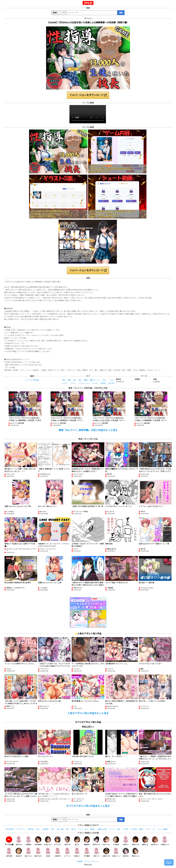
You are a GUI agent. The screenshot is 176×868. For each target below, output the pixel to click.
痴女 (119, 829)
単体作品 (31, 829)
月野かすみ (135, 841)
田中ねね (126, 852)
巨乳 (80, 380)
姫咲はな (145, 841)
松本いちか (106, 841)
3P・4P (112, 829)
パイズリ (73, 383)
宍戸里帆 (87, 852)
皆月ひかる (97, 841)
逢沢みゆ (19, 841)
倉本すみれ (38, 852)
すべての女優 (9, 841)
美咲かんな (135, 852)
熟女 (68, 829)
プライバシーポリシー (92, 861)
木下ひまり (58, 841)
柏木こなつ (28, 852)
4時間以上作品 (102, 829)
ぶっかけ (64, 383)
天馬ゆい (126, 841)
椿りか (77, 841)
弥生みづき (48, 841)
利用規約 (80, 861)
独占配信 (46, 829)
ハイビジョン (21, 829)
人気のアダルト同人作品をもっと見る (88, 713)
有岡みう (77, 852)
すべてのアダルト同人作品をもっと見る (88, 806)
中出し (105, 380)
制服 (69, 380)
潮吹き (141, 829)
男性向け (103, 383)
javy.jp (88, 3)
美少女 (74, 829)
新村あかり (155, 841)
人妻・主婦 (60, 829)
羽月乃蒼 (9, 852)
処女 (75, 380)
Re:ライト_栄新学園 (32, 380)
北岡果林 (28, 841)
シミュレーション (84, 383)
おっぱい (95, 383)
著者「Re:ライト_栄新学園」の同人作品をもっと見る (88, 430)
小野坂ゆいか (165, 841)
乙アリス (67, 852)
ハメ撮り (126, 829)
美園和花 (87, 841)
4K (154, 829)
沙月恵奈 (116, 841)
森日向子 (19, 852)
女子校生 (134, 829)
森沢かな (67, 841)
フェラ (111, 380)
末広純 (48, 852)
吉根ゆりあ (106, 852)
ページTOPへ (169, 862)
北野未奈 (58, 852)
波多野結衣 (38, 841)
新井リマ (97, 852)
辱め (64, 380)
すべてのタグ (10, 829)
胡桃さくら (116, 852)
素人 (86, 829)
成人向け (112, 383)
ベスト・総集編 (162, 829)
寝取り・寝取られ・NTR (92, 380)
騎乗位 (93, 829)
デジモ (148, 829)
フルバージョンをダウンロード (88, 95)
